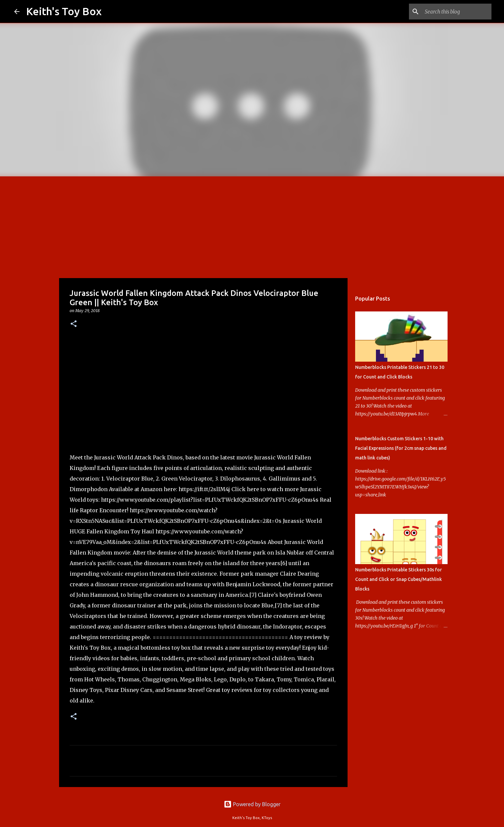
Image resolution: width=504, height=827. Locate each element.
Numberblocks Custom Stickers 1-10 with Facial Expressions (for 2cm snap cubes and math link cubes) (401, 448)
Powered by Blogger (252, 804)
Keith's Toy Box (64, 11)
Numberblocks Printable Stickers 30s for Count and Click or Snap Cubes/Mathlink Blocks (399, 579)
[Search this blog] (457, 12)
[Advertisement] (252, 226)
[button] (74, 324)
